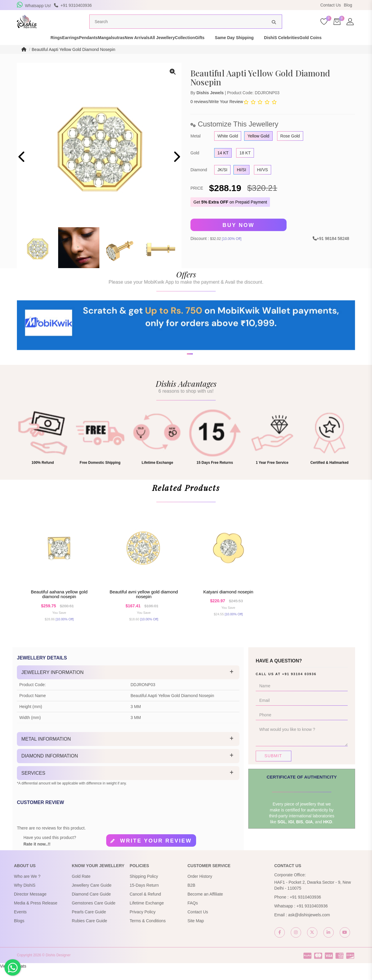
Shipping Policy (144, 887)
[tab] (128, 683)
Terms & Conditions (148, 932)
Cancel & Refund (145, 905)
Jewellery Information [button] (53, 683)
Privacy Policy (143, 923)
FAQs (193, 914)
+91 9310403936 (306, 908)
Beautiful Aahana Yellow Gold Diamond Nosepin (59, 605)
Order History (200, 887)
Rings (20, 49)
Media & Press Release (36, 914)
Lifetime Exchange (147, 914)
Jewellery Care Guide (92, 896)
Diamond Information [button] (50, 767)
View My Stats (13, 977)
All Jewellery (178, 49)
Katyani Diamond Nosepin (228, 603)
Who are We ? (27, 887)
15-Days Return (144, 896)
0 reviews (199, 113)
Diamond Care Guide (91, 905)
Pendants (73, 49)
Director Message (30, 905)
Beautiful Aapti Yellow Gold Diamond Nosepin (74, 60)
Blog (348, 5)
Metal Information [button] (46, 750)
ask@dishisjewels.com (309, 926)
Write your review (156, 852)
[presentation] (22, 168)
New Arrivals (142, 49)
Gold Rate (81, 887)
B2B (191, 896)
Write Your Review (226, 113)
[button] (182, 391)
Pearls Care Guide (89, 923)
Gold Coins (357, 49)
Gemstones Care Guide (94, 914)
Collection (211, 49)
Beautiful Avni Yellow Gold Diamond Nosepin (144, 605)
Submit (273, 767)
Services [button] (33, 784)
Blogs (19, 932)
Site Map (196, 932)
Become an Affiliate (205, 905)
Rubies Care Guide (89, 932)
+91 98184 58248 (333, 250)
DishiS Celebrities (318, 49)
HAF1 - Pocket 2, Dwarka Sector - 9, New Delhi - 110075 (313, 896)
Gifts (236, 49)
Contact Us (331, 5)
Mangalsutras (106, 49)
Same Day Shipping (270, 49)
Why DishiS (25, 896)
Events (20, 923)
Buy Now (239, 236)
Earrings (45, 49)
